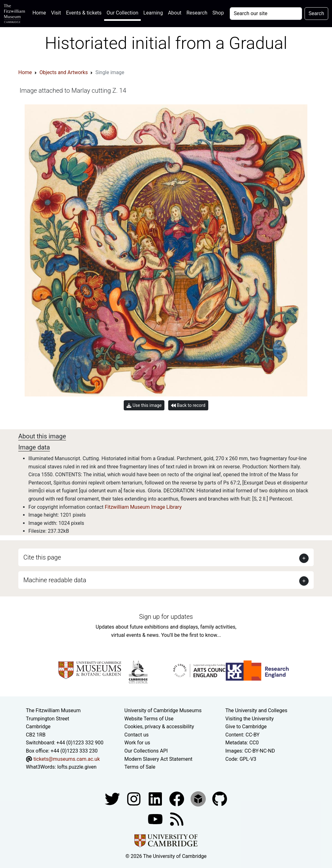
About (175, 13)
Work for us (137, 743)
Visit (56, 13)
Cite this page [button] (42, 557)
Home (41, 12)
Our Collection (122, 13)
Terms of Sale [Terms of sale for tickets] (140, 767)
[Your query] (266, 14)
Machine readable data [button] (55, 580)
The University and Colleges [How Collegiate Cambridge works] (256, 710)
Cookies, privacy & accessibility (159, 727)
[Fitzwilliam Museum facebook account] (156, 798)
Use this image (144, 405)
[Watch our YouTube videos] (156, 819)
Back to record (188, 405)
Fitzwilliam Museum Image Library (143, 507)
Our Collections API (146, 751)
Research (197, 13)
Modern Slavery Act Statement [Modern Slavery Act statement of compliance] (158, 759)
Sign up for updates (166, 617)
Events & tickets (84, 13)
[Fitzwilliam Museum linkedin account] (177, 798)
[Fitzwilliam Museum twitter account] (113, 798)
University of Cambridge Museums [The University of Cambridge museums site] (163, 710)
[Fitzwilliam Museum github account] (220, 798)
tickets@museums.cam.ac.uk (67, 759)
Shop (218, 13)
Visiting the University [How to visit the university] (249, 719)
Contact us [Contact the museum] (136, 735)
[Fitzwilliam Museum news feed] (177, 819)
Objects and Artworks (64, 72)
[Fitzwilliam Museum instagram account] (134, 798)
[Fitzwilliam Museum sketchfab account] (199, 798)
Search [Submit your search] (316, 13)
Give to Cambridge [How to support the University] (246, 727)
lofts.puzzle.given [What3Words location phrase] (77, 767)
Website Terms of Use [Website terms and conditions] (149, 719)
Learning (153, 13)
